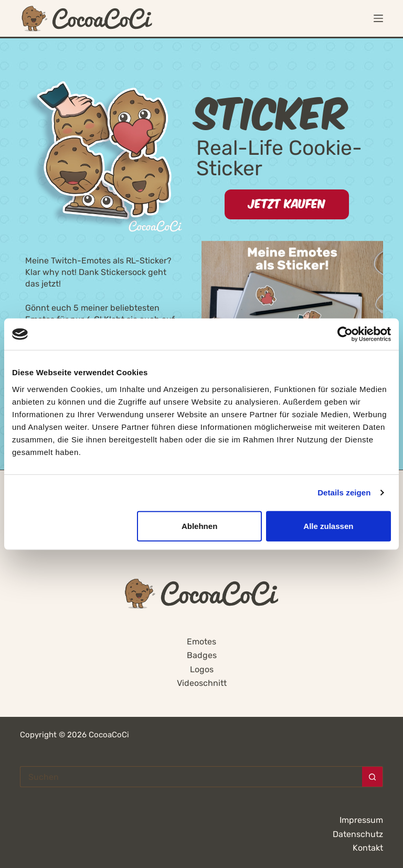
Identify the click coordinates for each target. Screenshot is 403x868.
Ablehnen (199, 526)
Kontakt (368, 848)
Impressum (361, 820)
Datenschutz (358, 834)
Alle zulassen (328, 526)
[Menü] (378, 18)
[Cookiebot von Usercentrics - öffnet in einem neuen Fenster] (345, 334)
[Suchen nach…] (191, 777)
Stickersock (123, 272)
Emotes (201, 642)
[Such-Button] (373, 777)
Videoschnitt (202, 683)
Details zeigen (344, 493)
